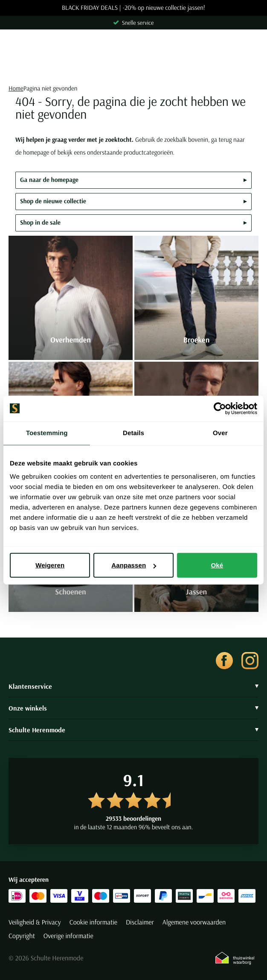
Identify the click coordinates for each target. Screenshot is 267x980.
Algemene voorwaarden (194, 922)
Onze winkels (133, 708)
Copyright (22, 936)
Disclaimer (140, 922)
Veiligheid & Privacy (35, 922)
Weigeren (50, 565)
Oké (217, 565)
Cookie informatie (93, 922)
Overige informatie (68, 936)
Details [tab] (133, 433)
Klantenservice (133, 686)
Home (16, 88)
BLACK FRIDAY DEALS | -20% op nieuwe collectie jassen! (133, 8)
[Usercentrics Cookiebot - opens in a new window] (220, 408)
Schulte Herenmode (133, 730)
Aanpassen (134, 565)
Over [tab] (220, 433)
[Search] (133, 67)
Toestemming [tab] (47, 433)
